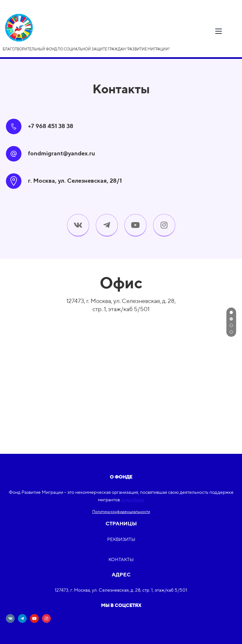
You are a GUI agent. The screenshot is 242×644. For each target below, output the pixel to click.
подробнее (133, 500)
